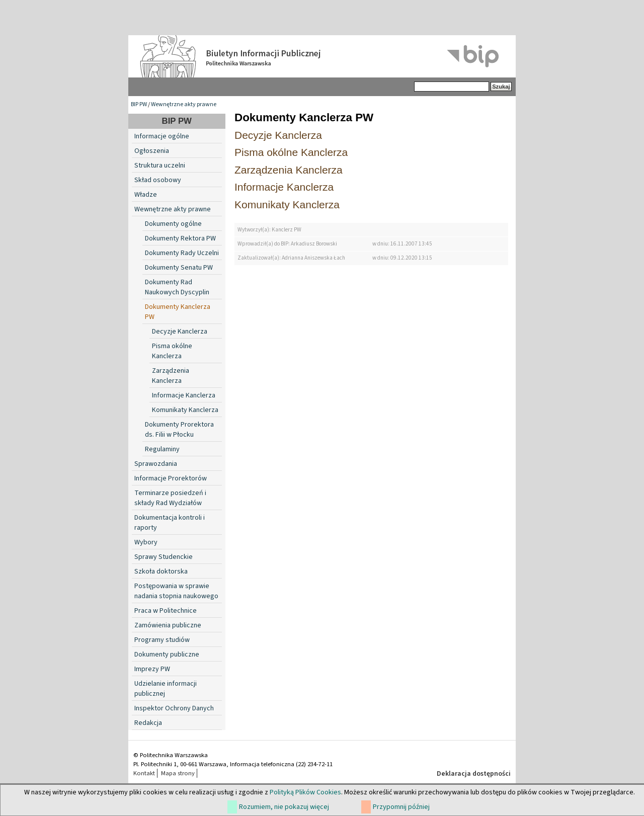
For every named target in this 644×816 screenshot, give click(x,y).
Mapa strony (178, 773)
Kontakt (144, 773)
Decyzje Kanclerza (180, 332)
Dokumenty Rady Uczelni (182, 253)
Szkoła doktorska (161, 572)
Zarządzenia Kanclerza (171, 376)
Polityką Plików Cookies (305, 792)
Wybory (146, 542)
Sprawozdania (156, 464)
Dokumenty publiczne (167, 655)
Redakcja (148, 723)
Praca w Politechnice (166, 611)
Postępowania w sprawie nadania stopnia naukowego (176, 591)
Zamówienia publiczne (168, 625)
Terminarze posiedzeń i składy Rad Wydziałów (170, 498)
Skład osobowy (158, 180)
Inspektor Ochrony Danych (174, 708)
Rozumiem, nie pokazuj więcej (284, 807)
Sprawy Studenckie (164, 557)
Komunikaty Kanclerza (185, 410)
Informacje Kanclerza (184, 395)
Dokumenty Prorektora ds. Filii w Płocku (179, 430)
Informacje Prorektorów (171, 478)
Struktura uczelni (160, 166)
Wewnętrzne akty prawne (184, 104)
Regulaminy (162, 449)
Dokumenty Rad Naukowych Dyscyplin (177, 287)
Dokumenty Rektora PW (180, 238)
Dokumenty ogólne (173, 224)
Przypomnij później (401, 807)
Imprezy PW (152, 669)
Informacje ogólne (162, 136)
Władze (146, 195)
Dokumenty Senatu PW (179, 268)
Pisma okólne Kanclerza (172, 351)
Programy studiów (162, 640)
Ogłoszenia (152, 151)
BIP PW (139, 104)
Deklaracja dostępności (474, 774)
